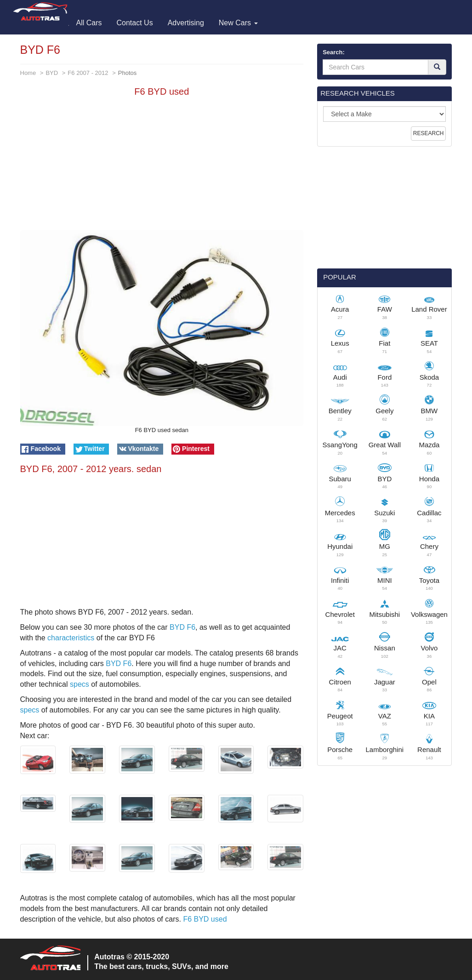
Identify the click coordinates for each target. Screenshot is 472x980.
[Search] (437, 67)
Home (28, 73)
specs (80, 684)
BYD (52, 73)
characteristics (71, 638)
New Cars (238, 23)
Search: (334, 52)
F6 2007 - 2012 (88, 73)
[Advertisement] (162, 165)
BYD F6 (182, 627)
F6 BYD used (205, 919)
